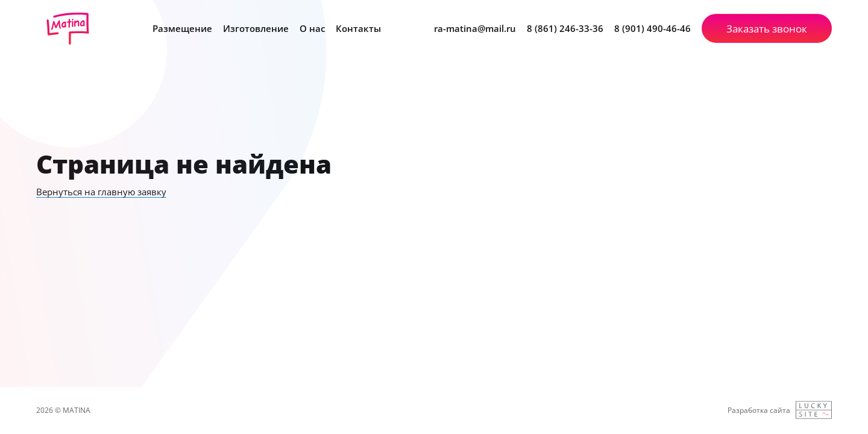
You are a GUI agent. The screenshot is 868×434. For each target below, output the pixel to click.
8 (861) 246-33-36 (565, 29)
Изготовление (256, 28)
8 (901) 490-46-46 (653, 29)
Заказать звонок (767, 29)
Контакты (358, 28)
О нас (312, 28)
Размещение (182, 28)
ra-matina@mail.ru (475, 29)
